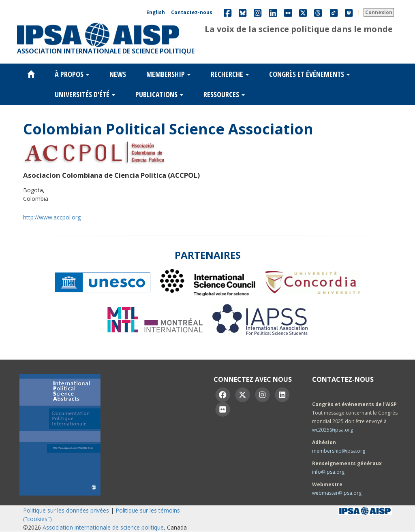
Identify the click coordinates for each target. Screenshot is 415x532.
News (118, 74)
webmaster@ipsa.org (337, 493)
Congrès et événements (309, 74)
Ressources (224, 94)
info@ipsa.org (328, 472)
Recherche (230, 74)
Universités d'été (85, 94)
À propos (72, 74)
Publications (159, 94)
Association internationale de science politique (103, 527)
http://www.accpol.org (52, 217)
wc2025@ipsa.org (333, 430)
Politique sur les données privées (66, 510)
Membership (168, 74)
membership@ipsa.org (339, 451)
